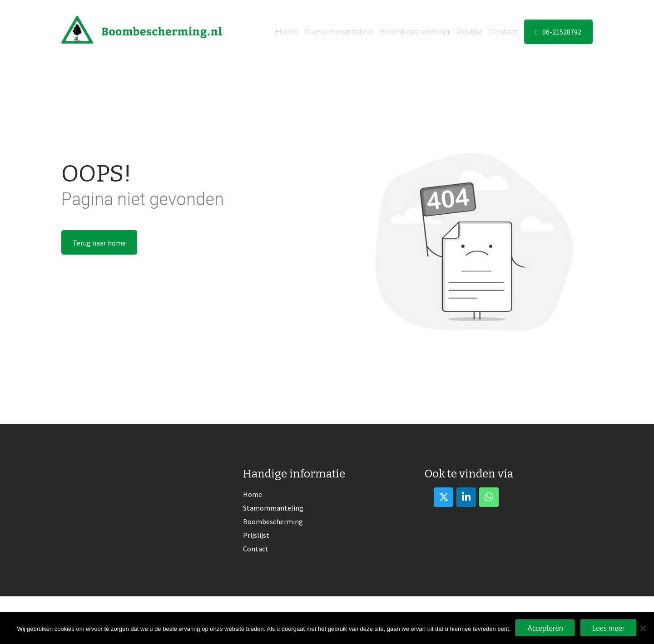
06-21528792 (558, 32)
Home (286, 32)
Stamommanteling (339, 32)
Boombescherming (414, 32)
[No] (643, 628)
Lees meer (609, 628)
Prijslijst (469, 32)
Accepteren (545, 628)
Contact (503, 32)
